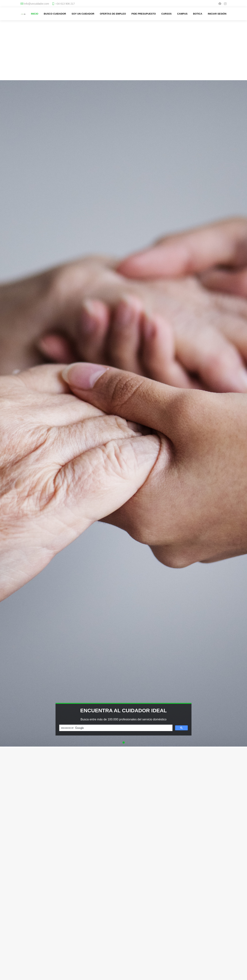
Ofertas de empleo (113, 14)
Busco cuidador (55, 14)
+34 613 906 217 (65, 4)
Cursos (167, 14)
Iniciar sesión (217, 14)
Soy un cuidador (83, 14)
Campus (182, 14)
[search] (115, 728)
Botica (198, 14)
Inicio (35, 14)
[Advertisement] (123, 53)
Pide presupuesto (144, 14)
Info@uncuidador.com (37, 4)
